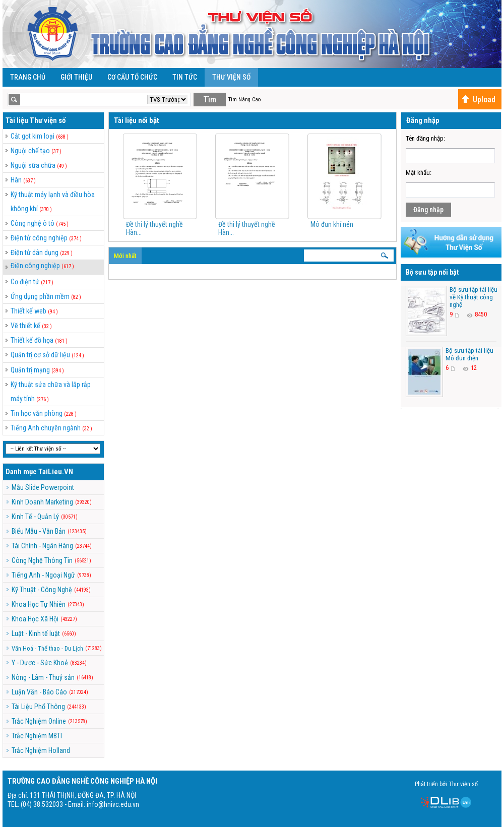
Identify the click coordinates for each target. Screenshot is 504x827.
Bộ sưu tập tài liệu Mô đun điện (469, 354)
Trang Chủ (28, 77)
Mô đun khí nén (332, 224)
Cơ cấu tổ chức (132, 77)
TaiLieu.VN (56, 472)
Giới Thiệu (76, 77)
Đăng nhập (428, 210)
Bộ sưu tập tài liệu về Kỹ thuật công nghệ (474, 297)
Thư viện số (231, 77)
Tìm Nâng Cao (244, 100)
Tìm (210, 100)
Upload (478, 100)
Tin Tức (185, 77)
